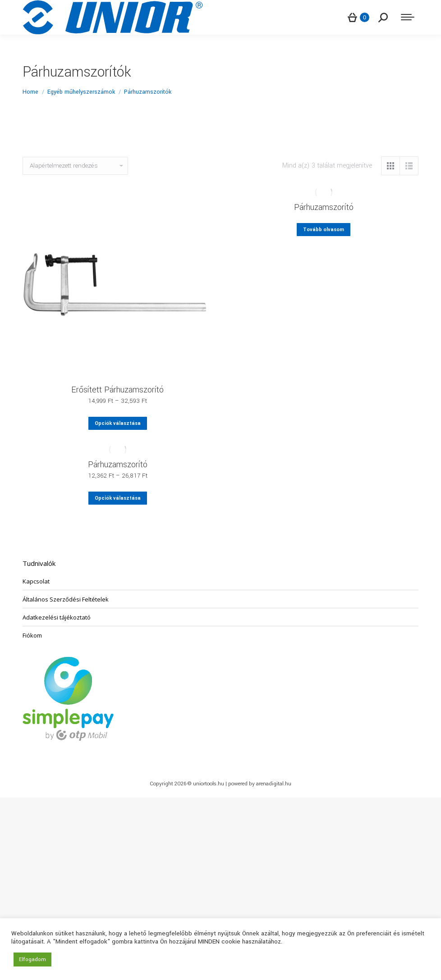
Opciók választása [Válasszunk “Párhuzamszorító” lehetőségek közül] (118, 498)
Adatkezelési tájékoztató (57, 617)
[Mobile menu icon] (408, 17)
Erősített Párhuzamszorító (117, 390)
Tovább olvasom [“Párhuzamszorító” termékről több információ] (324, 230)
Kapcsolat (36, 581)
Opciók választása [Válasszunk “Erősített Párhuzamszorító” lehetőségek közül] (118, 423)
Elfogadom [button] (32, 959)
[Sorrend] (75, 166)
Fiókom (32, 635)
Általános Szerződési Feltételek (66, 599)
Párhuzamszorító (324, 207)
